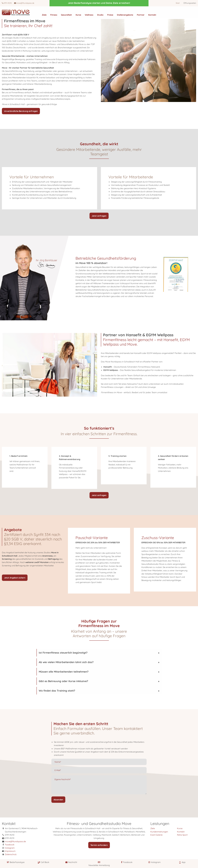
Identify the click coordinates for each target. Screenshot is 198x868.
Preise (110, 15)
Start (178, 3)
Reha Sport (182, 835)
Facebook (10, 845)
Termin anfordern (99, 845)
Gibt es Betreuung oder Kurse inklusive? (63, 681)
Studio (100, 15)
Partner (141, 15)
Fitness (54, 15)
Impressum (10, 851)
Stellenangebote (125, 15)
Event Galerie (156, 835)
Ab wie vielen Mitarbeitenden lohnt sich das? (66, 662)
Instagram (10, 848)
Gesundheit (66, 15)
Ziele (44, 15)
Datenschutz (11, 854)
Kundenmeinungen (159, 832)
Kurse (78, 15)
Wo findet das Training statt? (57, 691)
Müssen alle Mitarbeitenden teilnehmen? (64, 672)
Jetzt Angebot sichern (15, 578)
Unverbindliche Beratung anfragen (21, 111)
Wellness (89, 15)
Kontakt (152, 15)
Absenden (58, 800)
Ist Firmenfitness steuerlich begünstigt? (63, 653)
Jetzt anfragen (99, 216)
